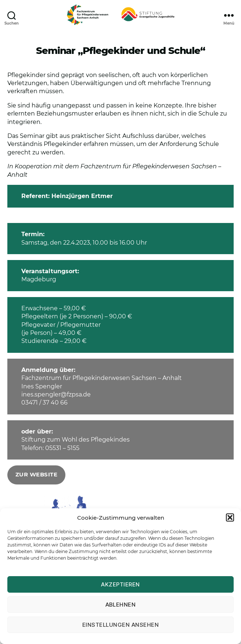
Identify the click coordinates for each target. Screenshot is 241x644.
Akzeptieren (120, 584)
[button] (230, 517)
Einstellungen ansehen (121, 625)
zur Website (37, 474)
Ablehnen (121, 605)
